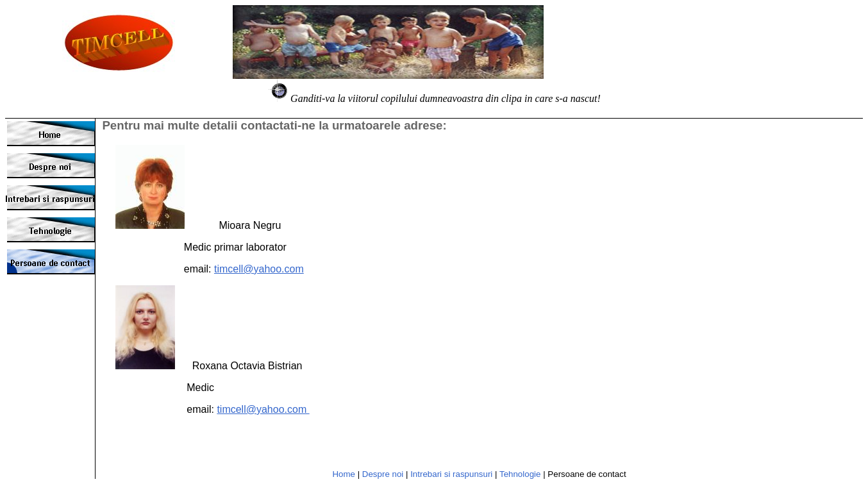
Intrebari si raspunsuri (451, 474)
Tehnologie (520, 474)
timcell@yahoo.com (259, 269)
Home (344, 474)
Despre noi (383, 474)
